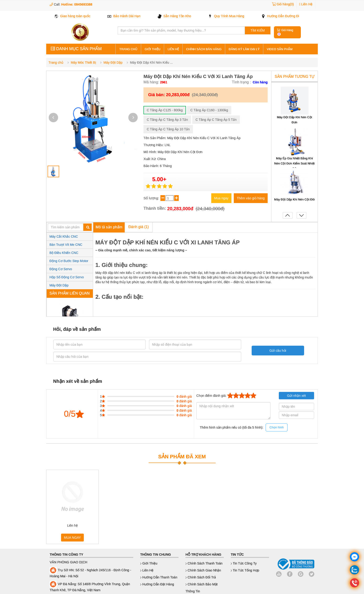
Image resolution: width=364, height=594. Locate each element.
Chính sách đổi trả (201, 577)
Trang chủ (56, 62)
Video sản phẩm (280, 49)
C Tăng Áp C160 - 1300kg (209, 110)
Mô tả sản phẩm (109, 227)
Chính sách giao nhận (203, 570)
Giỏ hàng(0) (285, 4)
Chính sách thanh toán (204, 563)
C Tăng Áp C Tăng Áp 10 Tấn (168, 129)
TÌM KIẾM (258, 30)
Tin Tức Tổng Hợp (245, 570)
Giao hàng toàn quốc (72, 16)
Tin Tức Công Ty (244, 563)
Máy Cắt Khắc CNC (64, 236)
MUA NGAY (73, 538)
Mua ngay (221, 198)
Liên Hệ (306, 4)
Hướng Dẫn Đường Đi (280, 16)
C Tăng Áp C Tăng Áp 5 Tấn (216, 120)
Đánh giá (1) (139, 227)
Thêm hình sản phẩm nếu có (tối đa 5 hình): (244, 428)
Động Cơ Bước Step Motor (69, 261)
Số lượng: (152, 198)
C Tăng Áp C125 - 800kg (165, 110)
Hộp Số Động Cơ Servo (67, 277)
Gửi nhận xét (297, 396)
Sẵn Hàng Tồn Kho (174, 16)
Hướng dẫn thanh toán (159, 577)
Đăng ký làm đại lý (244, 49)
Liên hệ (173, 49)
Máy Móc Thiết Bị (83, 62)
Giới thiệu (153, 49)
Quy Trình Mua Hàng (226, 16)
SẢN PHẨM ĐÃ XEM (182, 457)
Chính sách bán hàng (204, 49)
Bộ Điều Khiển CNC (64, 253)
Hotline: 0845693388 (77, 4)
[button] (133, 118)
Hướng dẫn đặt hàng (157, 584)
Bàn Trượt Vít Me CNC (66, 245)
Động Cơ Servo (61, 269)
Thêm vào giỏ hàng (251, 198)
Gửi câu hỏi (275, 351)
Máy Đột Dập (113, 62)
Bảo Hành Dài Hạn (124, 16)
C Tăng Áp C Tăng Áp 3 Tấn (167, 120)
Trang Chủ (128, 49)
